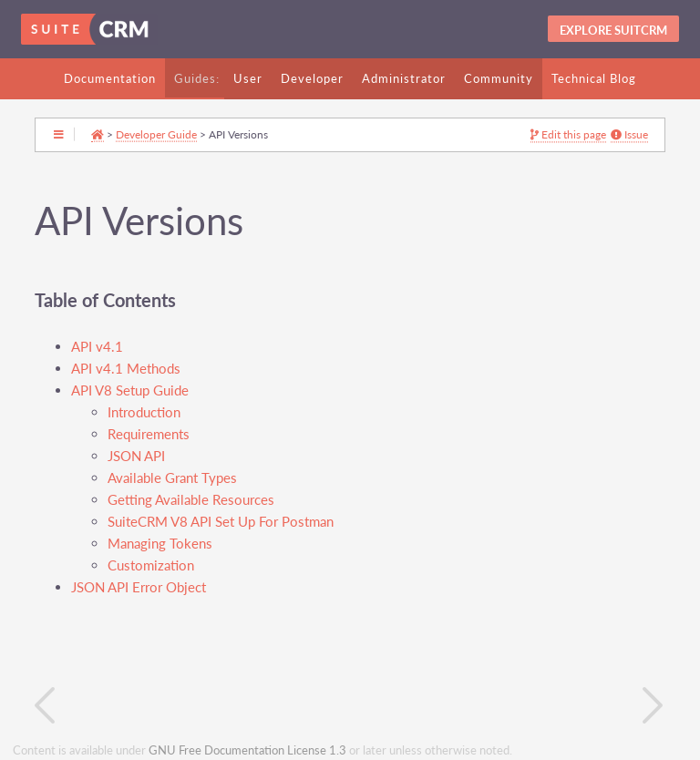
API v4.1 (97, 347)
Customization (151, 565)
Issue (629, 135)
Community (499, 78)
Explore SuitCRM (613, 30)
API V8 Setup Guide (130, 390)
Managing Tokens (160, 544)
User (248, 78)
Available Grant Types (172, 478)
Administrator (404, 78)
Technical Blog (594, 78)
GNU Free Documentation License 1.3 (247, 750)
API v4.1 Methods (126, 369)
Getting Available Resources (191, 500)
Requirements (149, 434)
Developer (312, 78)
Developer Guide (156, 134)
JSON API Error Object (139, 587)
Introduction (144, 412)
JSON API (136, 456)
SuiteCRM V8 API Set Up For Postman (221, 522)
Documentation (110, 78)
